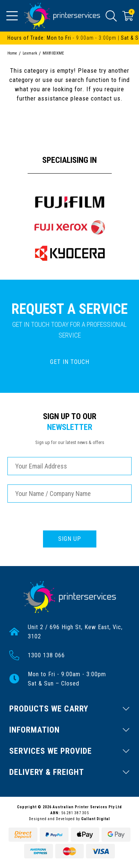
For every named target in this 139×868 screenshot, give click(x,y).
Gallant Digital (96, 819)
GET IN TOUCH (70, 362)
